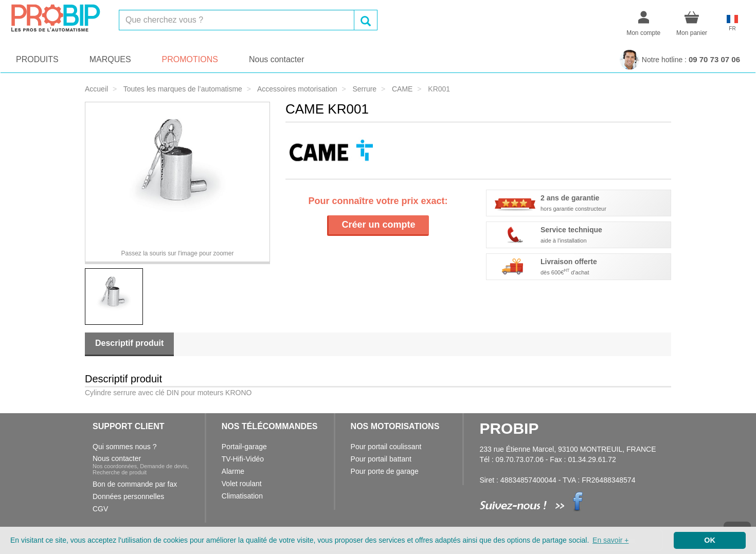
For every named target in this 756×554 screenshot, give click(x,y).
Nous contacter (277, 59)
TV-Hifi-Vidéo (243, 459)
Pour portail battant (381, 459)
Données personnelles (128, 496)
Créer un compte (378, 225)
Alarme (233, 471)
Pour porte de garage (385, 471)
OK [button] (710, 540)
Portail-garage (244, 447)
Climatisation (242, 496)
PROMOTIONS (190, 59)
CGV (100, 509)
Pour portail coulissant (386, 447)
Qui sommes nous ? (125, 447)
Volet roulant (242, 484)
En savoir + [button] (610, 540)
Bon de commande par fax (135, 484)
